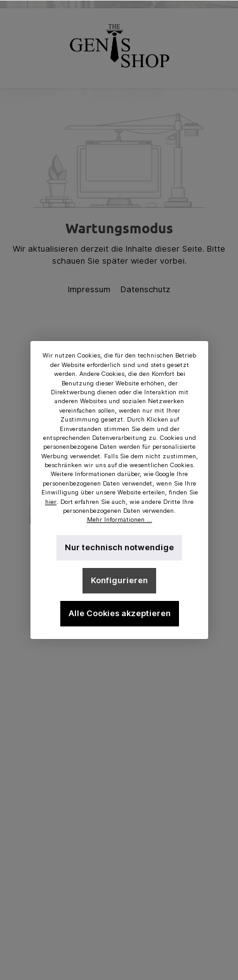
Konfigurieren (119, 580)
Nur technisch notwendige (119, 547)
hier (51, 502)
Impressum (90, 289)
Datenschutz (145, 289)
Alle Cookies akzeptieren (119, 613)
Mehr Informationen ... (119, 520)
